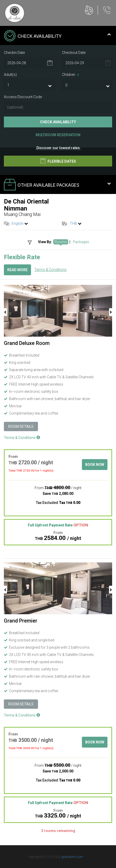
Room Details (21, 426)
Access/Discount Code (23, 97)
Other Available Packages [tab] (57, 185)
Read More (17, 270)
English (18, 223)
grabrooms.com (72, 857)
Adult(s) (10, 75)
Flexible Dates (58, 161)
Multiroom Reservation (58, 135)
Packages (81, 242)
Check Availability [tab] (57, 36)
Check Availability (58, 122)
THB (73, 223)
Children (71, 75)
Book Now (95, 465)
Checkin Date (14, 53)
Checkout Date (74, 53)
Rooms (61, 242)
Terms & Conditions (51, 270)
